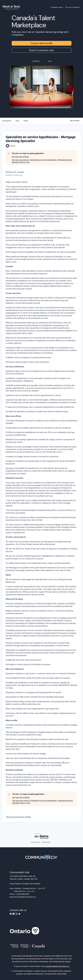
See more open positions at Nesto (19, 817)
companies (7, 121)
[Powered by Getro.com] (42, 836)
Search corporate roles (41, 50)
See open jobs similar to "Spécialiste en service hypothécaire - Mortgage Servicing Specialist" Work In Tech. (42, 161)
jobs (17, 121)
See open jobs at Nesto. (20, 157)
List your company (72, 7)
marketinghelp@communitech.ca (57, 966)
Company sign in (57, 7)
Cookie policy (46, 842)
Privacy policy (35, 842)
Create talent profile (42, 43)
